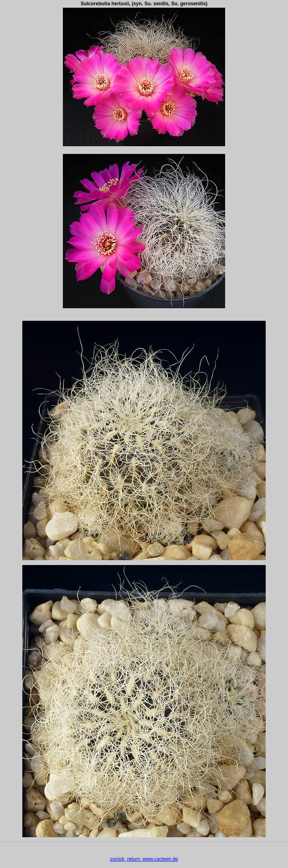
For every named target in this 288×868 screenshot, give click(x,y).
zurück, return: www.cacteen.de (144, 859)
